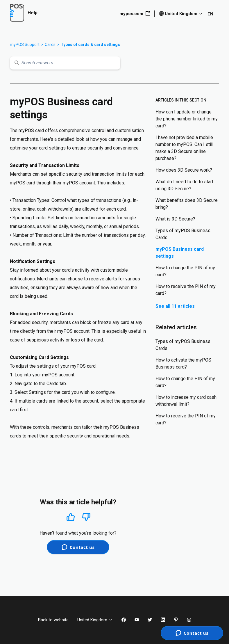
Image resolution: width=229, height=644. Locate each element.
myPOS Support (25, 45)
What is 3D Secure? (175, 219)
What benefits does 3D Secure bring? (187, 204)
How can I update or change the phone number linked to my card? (187, 119)
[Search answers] (65, 63)
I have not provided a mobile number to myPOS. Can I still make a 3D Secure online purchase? (184, 148)
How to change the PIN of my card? (185, 271)
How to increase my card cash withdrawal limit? (186, 401)
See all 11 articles (175, 306)
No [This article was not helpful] (86, 517)
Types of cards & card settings (90, 45)
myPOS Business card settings (180, 253)
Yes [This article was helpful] (71, 517)
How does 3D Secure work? (184, 170)
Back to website (53, 620)
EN (210, 14)
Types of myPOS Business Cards (183, 234)
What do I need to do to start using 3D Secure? (184, 185)
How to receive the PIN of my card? (186, 290)
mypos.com (135, 14)
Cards (50, 45)
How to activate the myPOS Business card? (183, 363)
